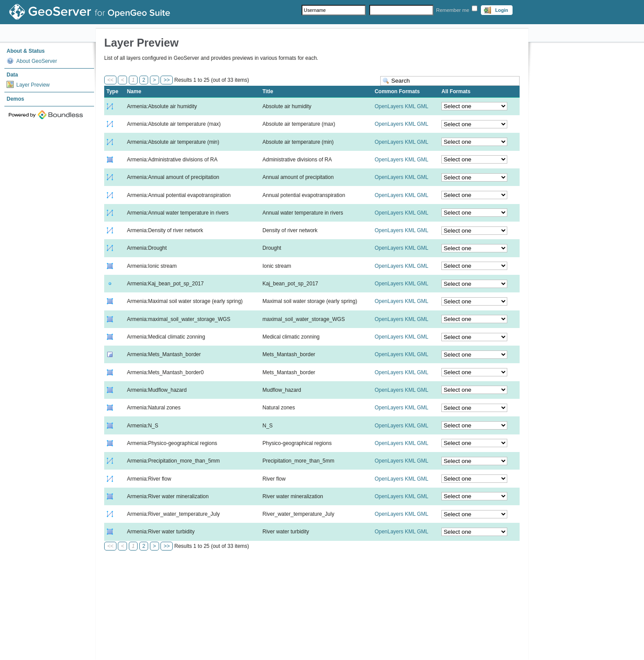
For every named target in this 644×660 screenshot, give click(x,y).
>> (167, 80)
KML (410, 106)
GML (422, 106)
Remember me (453, 10)
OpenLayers (389, 106)
